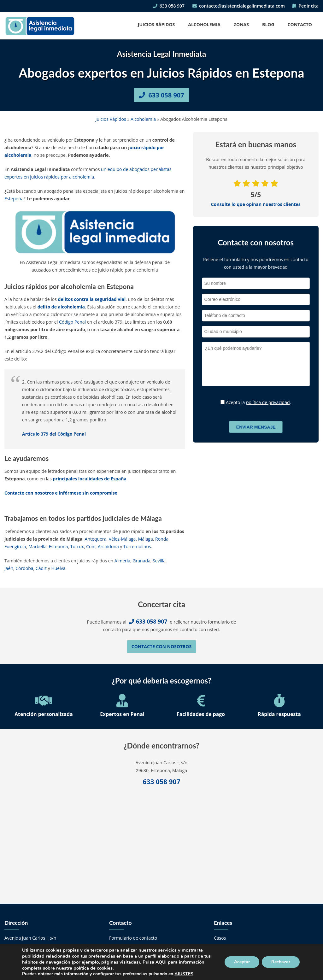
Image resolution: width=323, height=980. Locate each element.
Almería (122, 561)
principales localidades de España (89, 479)
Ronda (162, 539)
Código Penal (72, 322)
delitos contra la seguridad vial (92, 299)
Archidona (108, 546)
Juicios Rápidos (156, 24)
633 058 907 (169, 6)
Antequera (96, 539)
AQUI (161, 962)
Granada (141, 561)
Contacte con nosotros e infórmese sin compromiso (61, 493)
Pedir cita (305, 6)
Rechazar (281, 962)
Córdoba (24, 568)
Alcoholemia (204, 24)
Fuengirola (15, 546)
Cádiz (41, 568)
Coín (91, 546)
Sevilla (159, 561)
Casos (220, 938)
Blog (268, 24)
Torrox (77, 546)
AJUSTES (184, 974)
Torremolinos (137, 546)
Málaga (146, 539)
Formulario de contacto (133, 938)
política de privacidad (268, 402)
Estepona (14, 199)
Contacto (300, 24)
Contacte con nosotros (161, 646)
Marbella (37, 546)
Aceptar (242, 962)
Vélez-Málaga (122, 539)
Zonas (241, 24)
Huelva (58, 568)
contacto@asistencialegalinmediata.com (239, 6)
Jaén (9, 568)
